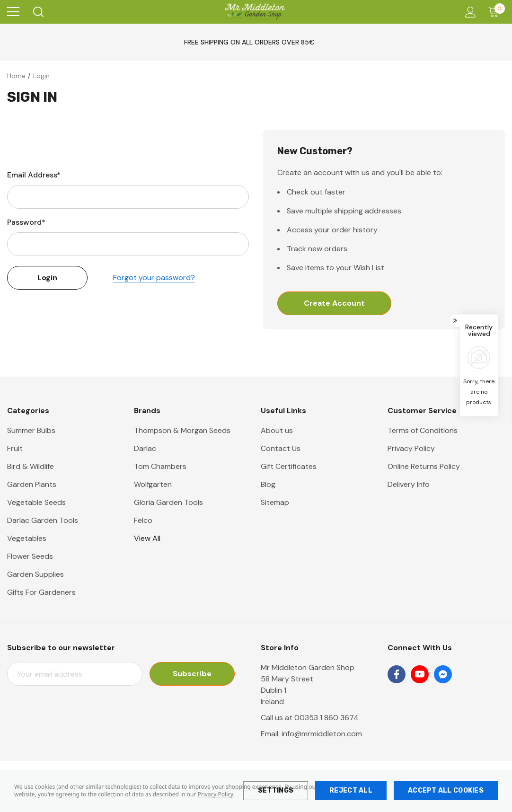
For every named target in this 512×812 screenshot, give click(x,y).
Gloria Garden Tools (168, 502)
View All (147, 538)
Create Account (334, 303)
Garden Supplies (35, 574)
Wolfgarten (153, 484)
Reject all (351, 790)
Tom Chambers (160, 466)
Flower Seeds (30, 556)
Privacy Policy (215, 794)
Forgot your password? (154, 278)
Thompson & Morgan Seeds (182, 430)
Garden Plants (32, 484)
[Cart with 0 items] (496, 12)
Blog (268, 484)
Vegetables (27, 538)
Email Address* (34, 175)
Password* (26, 222)
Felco (143, 520)
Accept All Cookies (446, 790)
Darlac (145, 448)
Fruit (15, 448)
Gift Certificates (289, 466)
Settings (276, 790)
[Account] (469, 12)
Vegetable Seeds (36, 502)
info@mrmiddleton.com (322, 734)
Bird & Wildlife (31, 466)
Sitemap (275, 502)
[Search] (38, 12)
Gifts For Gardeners (41, 592)
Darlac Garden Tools (43, 520)
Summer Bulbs (31, 430)
